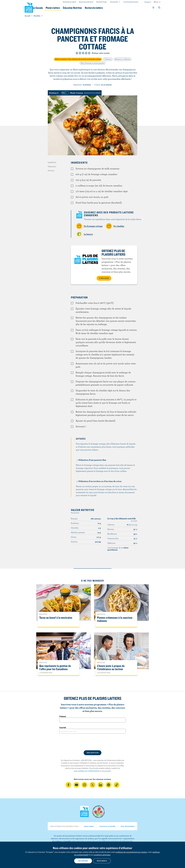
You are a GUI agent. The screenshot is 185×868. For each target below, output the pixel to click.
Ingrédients (52, 162)
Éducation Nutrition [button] (92, 8)
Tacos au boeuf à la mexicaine (56, 618)
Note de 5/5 (89, 53)
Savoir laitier (89, 826)
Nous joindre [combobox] (114, 2)
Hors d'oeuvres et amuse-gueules (93, 63)
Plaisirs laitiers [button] (69, 8)
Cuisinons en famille (107, 826)
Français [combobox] (147, 2)
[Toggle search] (159, 8)
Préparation (52, 166)
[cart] (153, 8)
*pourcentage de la (118, 549)
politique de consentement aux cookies (131, 852)
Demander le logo (101, 2)
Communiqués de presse (131, 2)
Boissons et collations (123, 59)
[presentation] (92, 742)
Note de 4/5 (86, 53)
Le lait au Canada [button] (47, 8)
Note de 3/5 (83, 53)
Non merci (102, 861)
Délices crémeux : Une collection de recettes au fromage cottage (78, 59)
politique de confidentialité (88, 771)
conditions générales (102, 855)
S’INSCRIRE (104, 278)
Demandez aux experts (69, 2)
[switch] (81, 93)
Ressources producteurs (86, 2)
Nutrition (51, 171)
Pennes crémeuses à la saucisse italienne (115, 619)
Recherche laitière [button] (117, 8)
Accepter (83, 861)
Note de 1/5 (77, 53)
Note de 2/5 (80, 53)
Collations (108, 59)
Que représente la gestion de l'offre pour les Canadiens (55, 668)
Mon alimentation (128, 826)
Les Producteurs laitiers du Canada (29, 7)
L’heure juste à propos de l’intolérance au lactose (111, 668)
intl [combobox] (157, 2)
